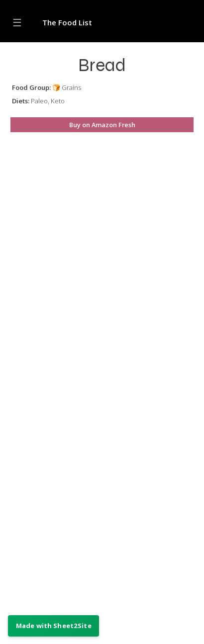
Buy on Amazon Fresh (102, 125)
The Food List (67, 22)
